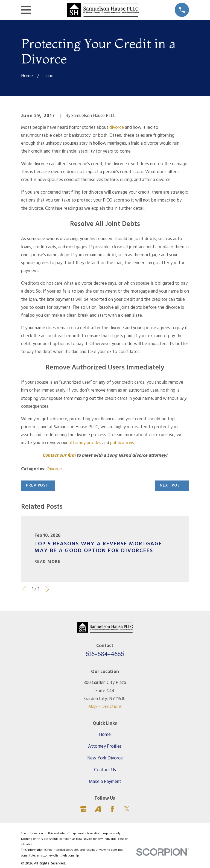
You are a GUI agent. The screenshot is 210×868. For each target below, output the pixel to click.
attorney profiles (85, 443)
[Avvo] (98, 809)
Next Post (171, 486)
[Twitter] (127, 809)
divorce (117, 128)
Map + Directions (105, 707)
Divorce (54, 469)
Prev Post (37, 486)
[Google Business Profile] (83, 809)
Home (105, 735)
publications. (122, 443)
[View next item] (47, 589)
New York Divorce (105, 758)
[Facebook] (112, 809)
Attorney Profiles (105, 746)
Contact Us (105, 770)
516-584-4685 (105, 654)
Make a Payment (105, 782)
